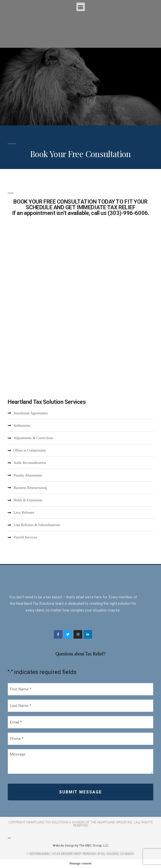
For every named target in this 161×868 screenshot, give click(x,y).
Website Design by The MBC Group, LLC (80, 846)
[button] (81, 7)
